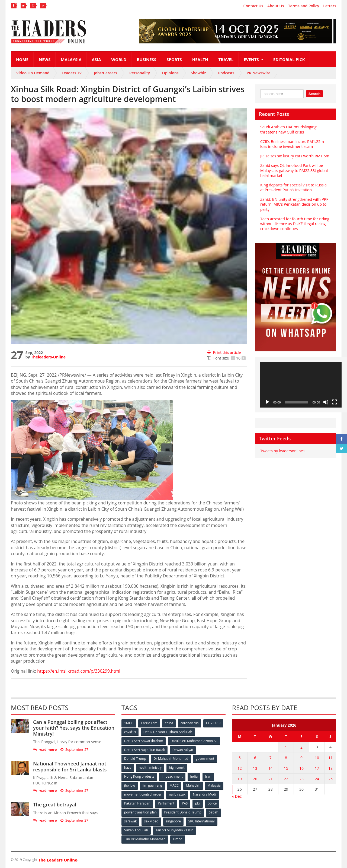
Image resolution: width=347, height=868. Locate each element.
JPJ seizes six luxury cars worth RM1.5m (295, 156)
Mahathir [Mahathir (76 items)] (193, 786)
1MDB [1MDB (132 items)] (129, 723)
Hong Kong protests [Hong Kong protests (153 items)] (139, 777)
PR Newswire (259, 73)
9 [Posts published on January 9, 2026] (301, 758)
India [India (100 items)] (194, 777)
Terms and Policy (304, 6)
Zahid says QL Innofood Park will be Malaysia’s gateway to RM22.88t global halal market (294, 170)
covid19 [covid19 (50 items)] (130, 732)
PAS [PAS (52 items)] (185, 804)
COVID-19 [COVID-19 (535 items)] (213, 723)
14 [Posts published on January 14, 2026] (271, 768)
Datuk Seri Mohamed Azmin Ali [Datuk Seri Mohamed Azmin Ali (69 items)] (194, 741)
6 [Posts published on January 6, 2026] (255, 758)
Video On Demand (33, 73)
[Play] (267, 402)
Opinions (170, 73)
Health (200, 59)
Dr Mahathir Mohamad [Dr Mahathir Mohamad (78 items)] (171, 759)
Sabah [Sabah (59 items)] (213, 813)
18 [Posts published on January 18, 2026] (330, 768)
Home (22, 59)
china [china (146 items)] (169, 723)
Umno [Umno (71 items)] (178, 839)
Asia (97, 59)
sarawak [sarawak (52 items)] (130, 821)
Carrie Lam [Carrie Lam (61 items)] (149, 723)
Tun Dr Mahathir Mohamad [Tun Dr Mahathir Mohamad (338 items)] (145, 839)
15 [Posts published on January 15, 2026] (286, 768)
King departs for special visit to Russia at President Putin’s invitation (293, 187)
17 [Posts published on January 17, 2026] (317, 768)
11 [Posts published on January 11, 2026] (330, 758)
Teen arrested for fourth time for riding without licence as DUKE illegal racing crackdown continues (295, 224)
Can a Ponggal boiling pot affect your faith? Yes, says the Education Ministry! (74, 728)
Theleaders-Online (48, 357)
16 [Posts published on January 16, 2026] (301, 768)
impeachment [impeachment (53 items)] (172, 777)
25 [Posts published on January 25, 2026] (330, 779)
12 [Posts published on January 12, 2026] (240, 768)
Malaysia (71, 59)
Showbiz (198, 73)
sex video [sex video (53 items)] (151, 821)
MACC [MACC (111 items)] (174, 786)
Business (146, 59)
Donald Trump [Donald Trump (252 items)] (135, 759)
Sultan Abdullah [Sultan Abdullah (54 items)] (136, 830)
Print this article (224, 352)
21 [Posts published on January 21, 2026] (271, 779)
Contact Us (253, 6)
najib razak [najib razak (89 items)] (177, 795)
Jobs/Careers (105, 73)
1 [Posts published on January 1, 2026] (286, 747)
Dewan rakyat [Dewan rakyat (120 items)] (183, 750)
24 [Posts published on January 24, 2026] (317, 779)
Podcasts (226, 73)
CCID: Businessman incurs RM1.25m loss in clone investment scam (292, 144)
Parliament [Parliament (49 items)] (166, 804)
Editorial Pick (289, 59)
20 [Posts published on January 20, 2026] (255, 779)
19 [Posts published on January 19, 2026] (240, 779)
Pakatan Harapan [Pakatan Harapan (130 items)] (137, 804)
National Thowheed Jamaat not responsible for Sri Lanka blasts (70, 767)
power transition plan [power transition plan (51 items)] (140, 813)
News (45, 59)
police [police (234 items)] (212, 804)
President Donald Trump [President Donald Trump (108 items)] (183, 813)
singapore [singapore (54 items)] (173, 821)
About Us (276, 6)
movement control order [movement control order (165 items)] (143, 795)
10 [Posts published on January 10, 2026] (317, 758)
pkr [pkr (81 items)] (198, 804)
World (119, 59)
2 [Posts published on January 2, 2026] (301, 747)
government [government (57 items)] (205, 759)
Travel (226, 59)
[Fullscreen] (335, 402)
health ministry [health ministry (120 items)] (150, 768)
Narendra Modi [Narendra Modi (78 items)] (205, 795)
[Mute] (326, 402)
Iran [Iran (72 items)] (208, 777)
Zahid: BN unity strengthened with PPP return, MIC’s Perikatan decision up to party (294, 204)
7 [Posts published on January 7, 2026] (271, 758)
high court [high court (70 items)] (177, 768)
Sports (174, 59)
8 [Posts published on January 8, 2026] (286, 758)
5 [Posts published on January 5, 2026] (240, 758)
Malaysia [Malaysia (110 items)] (214, 786)
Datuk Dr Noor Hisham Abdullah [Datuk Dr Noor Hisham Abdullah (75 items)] (168, 732)
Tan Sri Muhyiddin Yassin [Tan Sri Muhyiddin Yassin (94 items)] (174, 830)
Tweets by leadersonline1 (283, 451)
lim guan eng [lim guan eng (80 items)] (152, 786)
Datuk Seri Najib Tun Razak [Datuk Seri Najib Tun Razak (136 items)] (144, 750)
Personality (140, 73)
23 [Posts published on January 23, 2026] (301, 779)
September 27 (74, 750)
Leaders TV (72, 73)
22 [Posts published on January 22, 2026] (286, 779)
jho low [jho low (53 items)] (130, 786)
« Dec (237, 796)
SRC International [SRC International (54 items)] (202, 821)
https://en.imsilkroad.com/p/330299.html (79, 671)
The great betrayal (55, 805)
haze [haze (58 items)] (128, 768)
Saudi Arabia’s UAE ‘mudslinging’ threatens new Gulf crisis (289, 129)
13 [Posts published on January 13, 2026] (255, 768)
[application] (301, 385)
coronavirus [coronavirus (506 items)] (189, 723)
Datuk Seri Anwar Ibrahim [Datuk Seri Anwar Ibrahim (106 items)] (144, 741)
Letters (330, 6)
